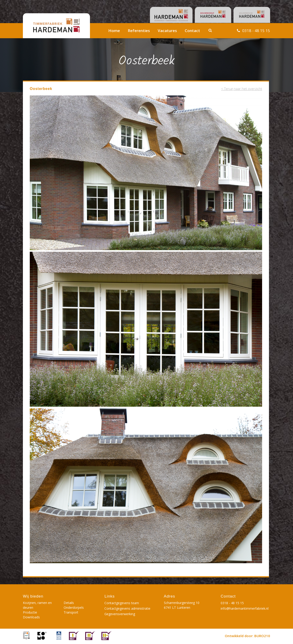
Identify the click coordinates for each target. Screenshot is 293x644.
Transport (71, 612)
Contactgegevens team (122, 603)
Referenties (139, 31)
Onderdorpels (74, 607)
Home (114, 31)
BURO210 (262, 636)
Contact (192, 31)
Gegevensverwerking (120, 614)
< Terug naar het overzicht (242, 89)
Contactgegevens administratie (127, 608)
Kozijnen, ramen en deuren (37, 605)
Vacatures (167, 31)
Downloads (31, 617)
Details (69, 603)
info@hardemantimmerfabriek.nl (245, 608)
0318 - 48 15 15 (256, 31)
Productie (30, 612)
